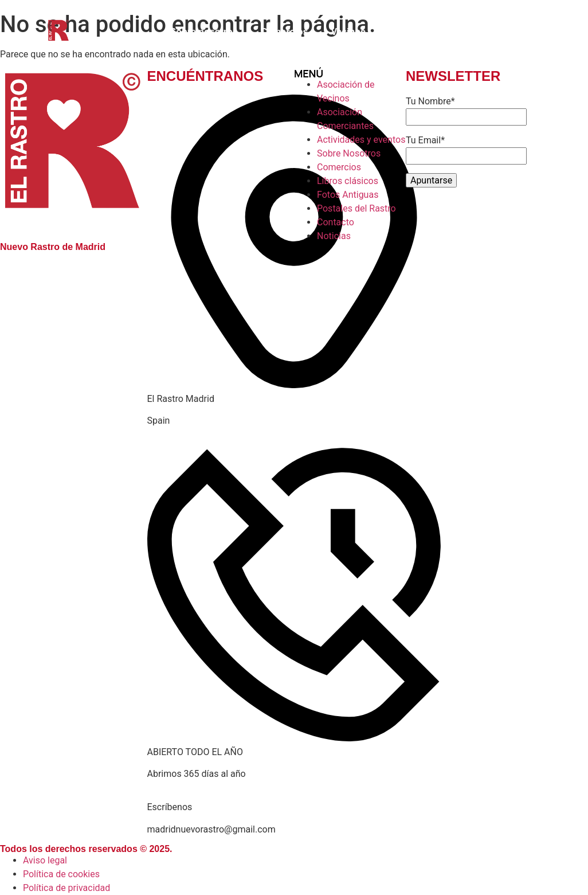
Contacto (408, 32)
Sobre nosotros (203, 32)
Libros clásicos (543, 32)
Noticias (469, 32)
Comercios (285, 32)
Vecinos (348, 32)
